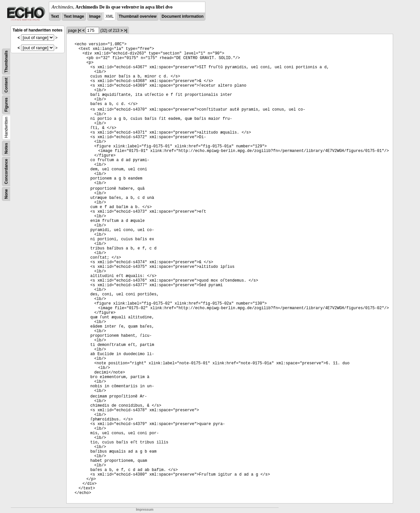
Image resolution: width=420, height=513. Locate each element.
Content (6, 85)
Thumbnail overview (138, 16)
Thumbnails (6, 62)
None (6, 194)
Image (95, 16)
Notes (6, 148)
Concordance (6, 171)
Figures (6, 105)
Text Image (74, 16)
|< (79, 31)
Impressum (145, 510)
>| (125, 31)
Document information (182, 16)
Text (55, 16)
